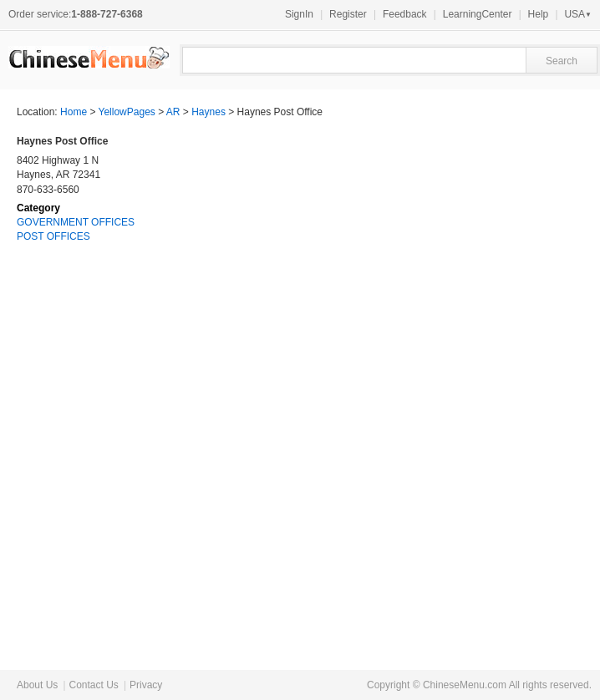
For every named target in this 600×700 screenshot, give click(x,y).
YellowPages (127, 112)
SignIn (299, 14)
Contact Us (93, 685)
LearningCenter (478, 14)
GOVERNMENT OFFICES (76, 222)
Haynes (208, 112)
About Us (37, 685)
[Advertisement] (458, 382)
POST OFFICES (53, 236)
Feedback (405, 14)
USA (578, 14)
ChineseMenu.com (465, 685)
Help (539, 14)
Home (74, 112)
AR (173, 112)
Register (348, 14)
